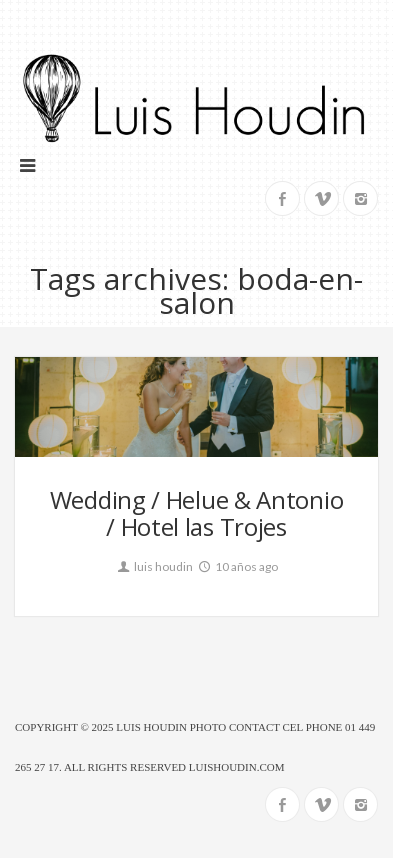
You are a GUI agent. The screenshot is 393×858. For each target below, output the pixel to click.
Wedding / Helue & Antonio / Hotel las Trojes (197, 512)
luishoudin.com (237, 767)
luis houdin (154, 566)
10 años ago (237, 566)
